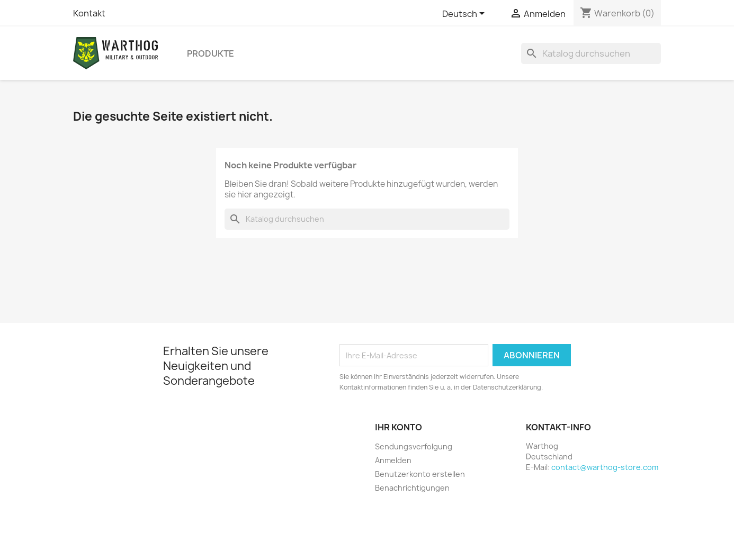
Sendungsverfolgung (414, 446)
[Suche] (591, 53)
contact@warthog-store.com (605, 467)
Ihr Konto (399, 427)
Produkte (211, 53)
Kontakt (89, 13)
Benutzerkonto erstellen (420, 474)
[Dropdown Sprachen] (465, 14)
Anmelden (393, 460)
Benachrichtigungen (412, 488)
